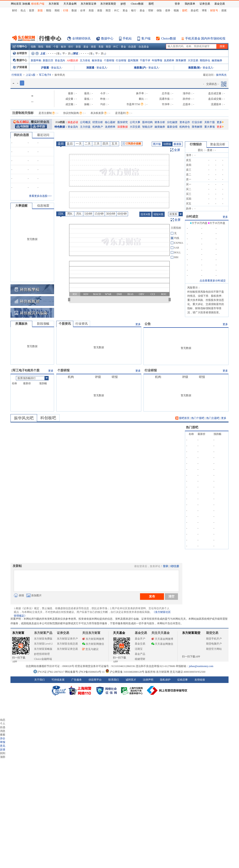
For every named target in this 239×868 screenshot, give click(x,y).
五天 (114, 144)
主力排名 (85, 60)
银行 (134, 10)
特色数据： (61, 127)
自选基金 (144, 47)
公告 (148, 324)
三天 (97, 144)
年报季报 (157, 60)
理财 (151, 10)
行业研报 (121, 60)
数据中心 (107, 39)
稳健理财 (140, 659)
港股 (100, 10)
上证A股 (31, 75)
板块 (63, 47)
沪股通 (45, 68)
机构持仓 (185, 127)
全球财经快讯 (81, 39)
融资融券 (217, 60)
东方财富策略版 (43, 649)
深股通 (90, 68)
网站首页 (16, 4)
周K (70, 214)
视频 (176, 10)
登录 (166, 566)
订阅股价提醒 (132, 144)
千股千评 (145, 60)
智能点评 (147, 127)
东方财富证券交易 (67, 649)
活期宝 (139, 649)
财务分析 (160, 122)
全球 (83, 10)
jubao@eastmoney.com (201, 666)
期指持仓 (205, 60)
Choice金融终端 (43, 659)
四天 (106, 144)
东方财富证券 (89, 4)
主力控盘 (85, 127)
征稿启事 (183, 680)
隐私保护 (165, 680)
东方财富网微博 (93, 639)
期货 (108, 10)
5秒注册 (174, 566)
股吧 (185, 10)
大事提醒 (21, 206)
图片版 (157, 144)
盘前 (61, 144)
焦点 (23, 10)
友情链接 (200, 680)
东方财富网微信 (93, 644)
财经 (15, 10)
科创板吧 (48, 418)
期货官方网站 (214, 649)
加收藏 (26, 4)
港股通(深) (194, 68)
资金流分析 (218, 144)
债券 (168, 10)
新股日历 (48, 60)
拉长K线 (146, 214)
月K (79, 214)
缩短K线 (158, 214)
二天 (88, 144)
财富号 (214, 10)
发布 (152, 596)
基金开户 (140, 639)
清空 (171, 596)
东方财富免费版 (43, 639)
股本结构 (147, 122)
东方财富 (18, 633)
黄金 (125, 10)
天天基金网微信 (162, 644)
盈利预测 (133, 60)
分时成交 (192, 217)
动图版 (167, 144)
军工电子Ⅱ (45, 75)
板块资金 (97, 60)
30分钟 (111, 214)
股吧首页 (182, 418)
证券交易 (205, 4)
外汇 (117, 10)
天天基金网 (70, 4)
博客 (204, 10)
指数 (33, 47)
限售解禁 (181, 60)
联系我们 (114, 680)
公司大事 (135, 122)
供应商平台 (95, 680)
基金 (142, 10)
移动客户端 (38, 4)
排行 (71, 47)
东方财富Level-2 (43, 644)
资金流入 (56, 68)
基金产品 (140, 654)
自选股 (132, 47)
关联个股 (210, 122)
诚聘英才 (131, 680)
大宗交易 (193, 60)
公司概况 (85, 122)
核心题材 (110, 122)
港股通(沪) (140, 68)
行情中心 (20, 46)
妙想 (123, 4)
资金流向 (60, 60)
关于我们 (39, 680)
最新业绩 (172, 127)
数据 (74, 10)
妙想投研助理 (42, 654)
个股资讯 (65, 324)
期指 (49, 10)
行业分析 (197, 122)
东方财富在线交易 (67, 644)
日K (61, 214)
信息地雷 (43, 206)
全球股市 (20, 53)
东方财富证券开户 (67, 639)
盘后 (70, 144)
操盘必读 (73, 122)
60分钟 (122, 214)
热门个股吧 (198, 418)
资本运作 (185, 122)
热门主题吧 (213, 418)
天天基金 (119, 633)
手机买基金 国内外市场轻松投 (205, 39)
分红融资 (172, 122)
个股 (56, 47)
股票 (32, 10)
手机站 (127, 39)
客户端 (146, 39)
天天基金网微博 (162, 639)
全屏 (177, 150)
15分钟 (99, 214)
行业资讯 (82, 324)
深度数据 (123, 127)
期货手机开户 (214, 639)
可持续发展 (58, 680)
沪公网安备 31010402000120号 (125, 672)
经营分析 (98, 122)
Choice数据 (169, 39)
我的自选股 (21, 135)
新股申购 (36, 60)
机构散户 (98, 127)
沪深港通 (20, 67)
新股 (40, 10)
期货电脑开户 (214, 644)
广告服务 (77, 680)
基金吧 (195, 10)
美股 (91, 10)
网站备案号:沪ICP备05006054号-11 (85, 672)
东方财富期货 (191, 633)
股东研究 (123, 122)
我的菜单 (190, 4)
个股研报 (109, 60)
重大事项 (210, 127)
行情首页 (17, 75)
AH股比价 (73, 60)
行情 (66, 10)
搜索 (224, 10)
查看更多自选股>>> (40, 196)
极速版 (178, 144)
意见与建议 (90, 649)
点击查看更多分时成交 (213, 281)
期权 (57, 10)
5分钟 (88, 214)
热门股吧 (192, 427)
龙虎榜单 (169, 60)
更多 (220, 122)
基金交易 (140, 644)
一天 (79, 144)
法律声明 (148, 680)
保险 (159, 10)
